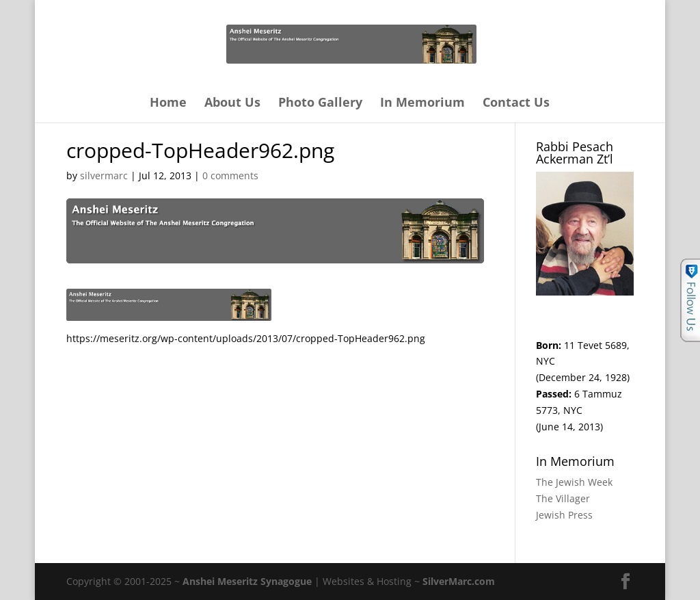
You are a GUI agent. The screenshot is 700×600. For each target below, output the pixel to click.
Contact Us (516, 104)
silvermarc (104, 175)
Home (168, 104)
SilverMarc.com (459, 581)
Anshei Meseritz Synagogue (247, 581)
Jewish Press (564, 515)
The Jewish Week (574, 482)
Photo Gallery (320, 104)
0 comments (230, 175)
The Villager (563, 498)
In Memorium (422, 104)
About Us (232, 104)
